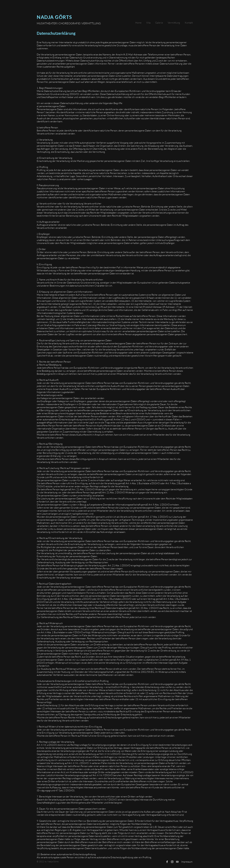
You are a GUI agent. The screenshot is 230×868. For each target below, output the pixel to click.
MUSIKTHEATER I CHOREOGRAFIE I (59, 23)
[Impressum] (187, 862)
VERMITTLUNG (91, 23)
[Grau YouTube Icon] (177, 862)
